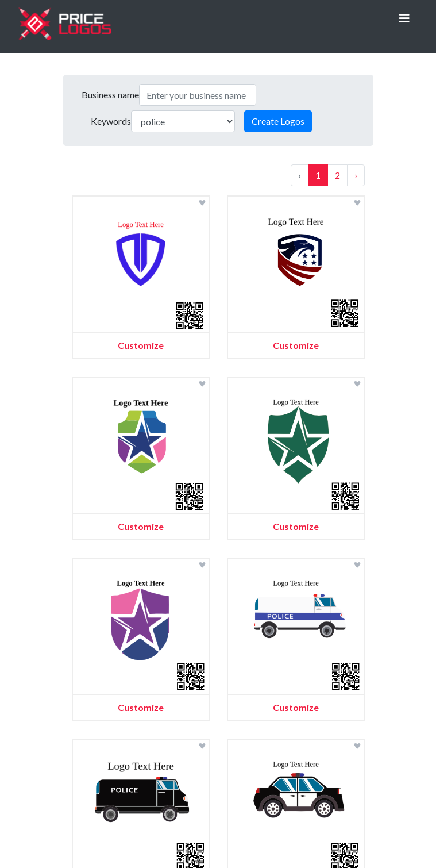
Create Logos (278, 121)
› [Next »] (356, 175)
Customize (141, 345)
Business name (110, 95)
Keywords (111, 121)
